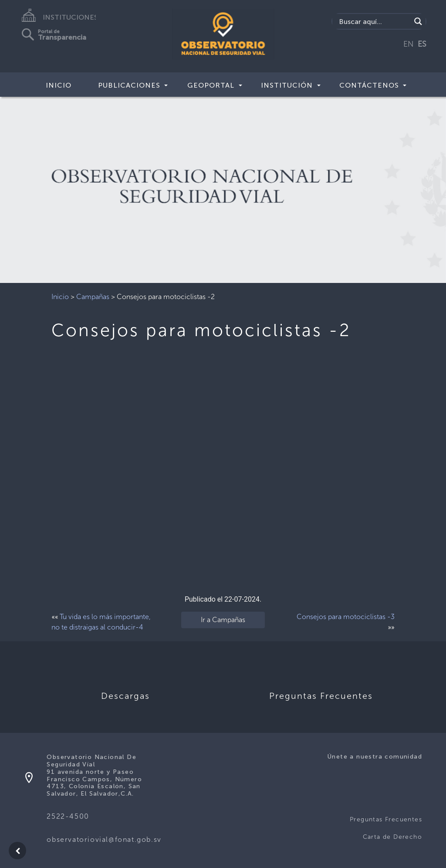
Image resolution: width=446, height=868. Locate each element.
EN (409, 44)
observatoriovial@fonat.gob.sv (104, 839)
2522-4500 (68, 816)
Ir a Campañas (223, 620)
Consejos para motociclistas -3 (346, 617)
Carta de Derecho (392, 837)
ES (422, 44)
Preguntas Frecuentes (386, 819)
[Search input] (374, 21)
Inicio (59, 85)
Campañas (93, 297)
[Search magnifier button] (418, 21)
